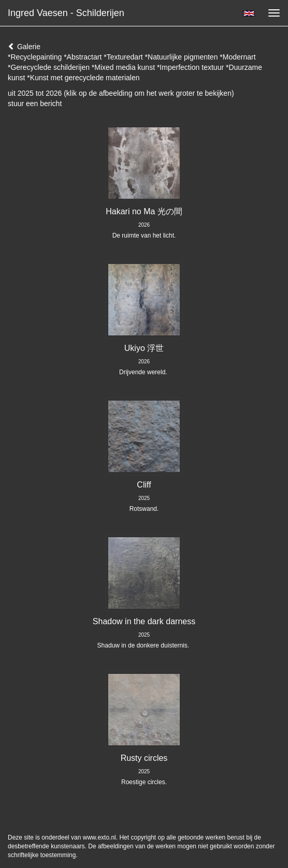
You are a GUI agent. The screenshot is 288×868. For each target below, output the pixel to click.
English (249, 13)
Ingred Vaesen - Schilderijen (66, 13)
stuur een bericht (35, 104)
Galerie (24, 47)
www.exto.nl (99, 837)
